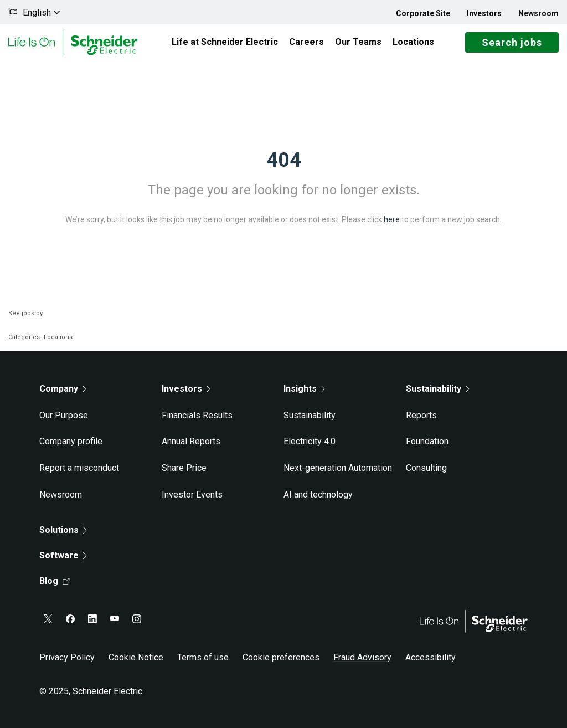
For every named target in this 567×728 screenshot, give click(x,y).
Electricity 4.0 (310, 441)
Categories (24, 337)
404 (284, 160)
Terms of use (203, 657)
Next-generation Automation (338, 468)
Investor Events (192, 494)
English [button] (42, 12)
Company (63, 389)
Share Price (184, 468)
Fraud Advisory (362, 657)
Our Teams (358, 42)
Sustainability (310, 415)
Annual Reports (191, 441)
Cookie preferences (281, 657)
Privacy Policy (67, 657)
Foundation (427, 441)
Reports (421, 415)
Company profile (71, 441)
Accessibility (431, 657)
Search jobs (512, 42)
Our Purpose (64, 415)
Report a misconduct (79, 468)
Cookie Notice (136, 657)
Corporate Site (423, 13)
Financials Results (197, 415)
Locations (413, 42)
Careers (306, 42)
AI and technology (318, 494)
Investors (484, 13)
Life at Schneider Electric (225, 42)
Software (63, 555)
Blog (55, 581)
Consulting (426, 468)
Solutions (63, 530)
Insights (304, 389)
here (392, 219)
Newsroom (538, 13)
